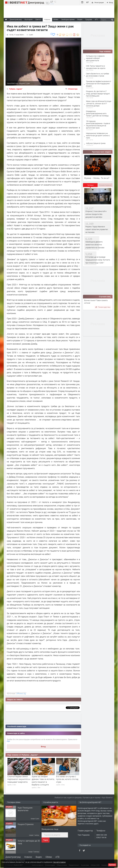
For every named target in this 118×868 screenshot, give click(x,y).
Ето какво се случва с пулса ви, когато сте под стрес (67, 779)
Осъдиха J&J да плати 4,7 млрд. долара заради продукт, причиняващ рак (98, 93)
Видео (39, 857)
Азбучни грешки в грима (96, 143)
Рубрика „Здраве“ (16, 89)
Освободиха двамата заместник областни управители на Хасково (95, 245)
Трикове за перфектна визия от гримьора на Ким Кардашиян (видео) (99, 84)
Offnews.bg (21, 693)
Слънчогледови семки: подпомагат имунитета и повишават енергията (19, 779)
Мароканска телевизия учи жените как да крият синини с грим (98, 135)
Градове (89, 19)
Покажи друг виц (103, 307)
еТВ (57, 857)
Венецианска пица (50, 829)
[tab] (90, 186)
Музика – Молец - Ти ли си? (97, 178)
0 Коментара (73, 89)
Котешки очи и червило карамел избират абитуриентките (95, 58)
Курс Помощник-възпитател (25, 809)
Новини (47, 19)
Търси (46, 840)
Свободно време (68, 19)
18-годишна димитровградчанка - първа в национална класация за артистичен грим (98, 125)
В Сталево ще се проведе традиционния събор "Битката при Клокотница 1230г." (98, 260)
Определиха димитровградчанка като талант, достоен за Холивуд (97, 113)
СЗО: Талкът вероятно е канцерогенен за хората (96, 67)
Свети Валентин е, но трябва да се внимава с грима (98, 75)
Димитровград (13, 857)
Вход (43, 747)
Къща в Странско (26, 824)
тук (8, 741)
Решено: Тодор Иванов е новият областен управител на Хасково (97, 229)
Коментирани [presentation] (105, 185)
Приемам (112, 865)
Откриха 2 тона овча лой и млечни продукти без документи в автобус (96, 214)
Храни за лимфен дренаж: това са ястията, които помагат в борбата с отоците (43, 780)
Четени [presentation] (90, 185)
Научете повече (59, 862)
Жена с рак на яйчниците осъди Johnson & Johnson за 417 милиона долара (99, 103)
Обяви (49, 857)
